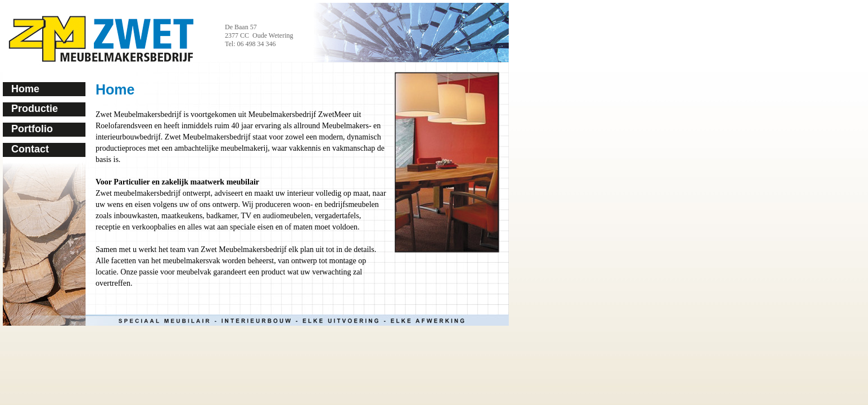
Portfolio (32, 129)
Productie (35, 109)
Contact (30, 149)
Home (25, 89)
